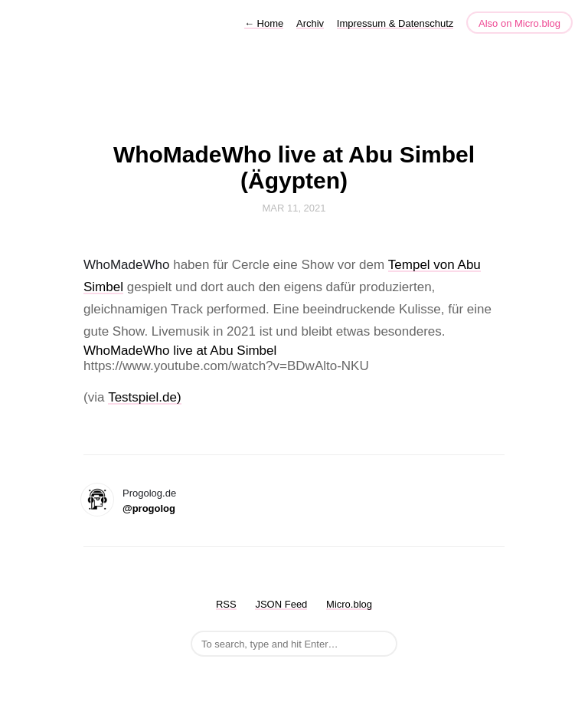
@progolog (149, 508)
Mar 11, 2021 (294, 208)
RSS (226, 604)
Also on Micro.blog (519, 23)
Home (264, 23)
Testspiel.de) (144, 397)
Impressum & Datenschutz (395, 23)
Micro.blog (349, 604)
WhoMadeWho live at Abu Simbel (180, 351)
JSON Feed (281, 604)
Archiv (310, 23)
